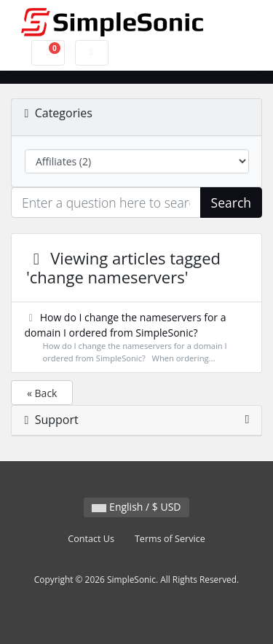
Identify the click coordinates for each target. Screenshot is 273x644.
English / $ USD (136, 507)
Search (231, 203)
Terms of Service (170, 539)
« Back (42, 393)
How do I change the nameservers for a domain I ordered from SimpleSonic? (137, 338)
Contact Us (91, 539)
